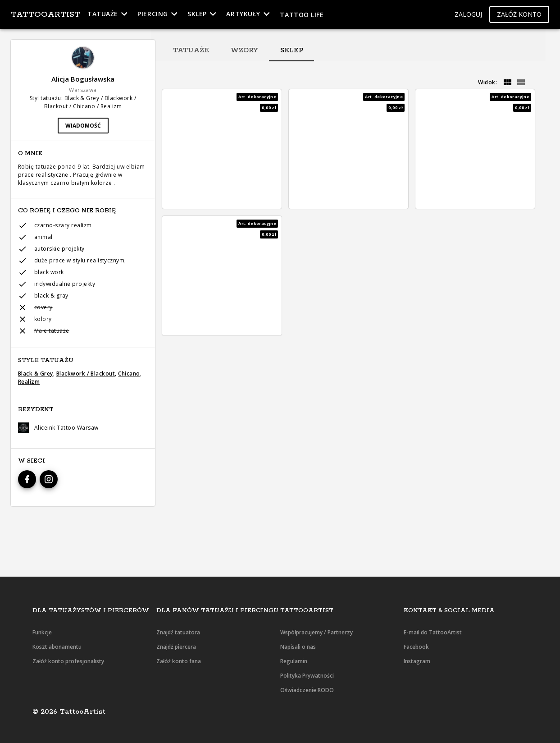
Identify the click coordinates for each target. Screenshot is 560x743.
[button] (468, 15)
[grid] (507, 83)
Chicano (129, 374)
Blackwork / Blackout (86, 374)
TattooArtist (46, 14)
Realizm (29, 382)
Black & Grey (36, 374)
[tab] (191, 50)
